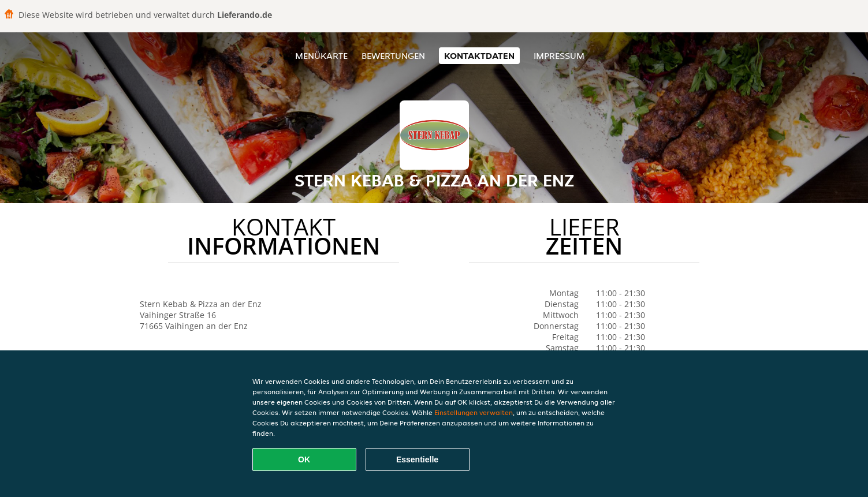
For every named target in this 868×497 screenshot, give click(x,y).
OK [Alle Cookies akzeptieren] (304, 459)
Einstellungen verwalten (474, 412)
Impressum (559, 56)
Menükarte (321, 56)
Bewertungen (393, 56)
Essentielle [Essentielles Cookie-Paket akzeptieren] (417, 459)
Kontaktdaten (479, 56)
